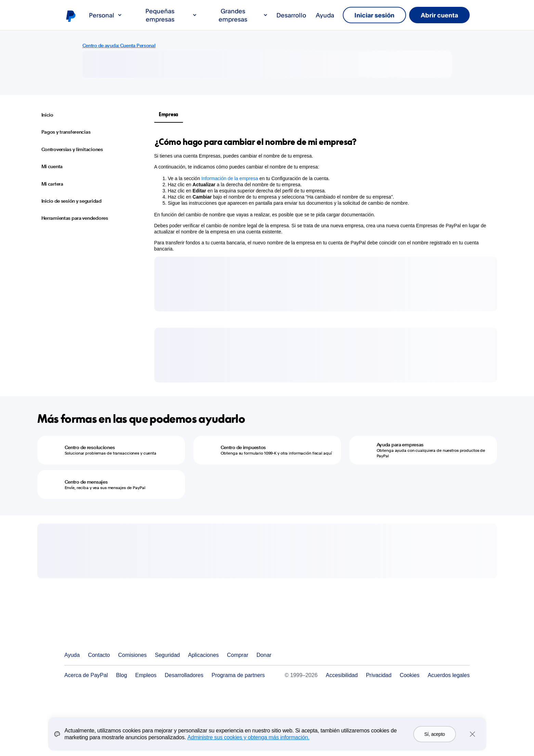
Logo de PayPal (70, 16)
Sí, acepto (434, 734)
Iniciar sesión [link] (374, 15)
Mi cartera (52, 184)
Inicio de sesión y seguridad (71, 201)
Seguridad (167, 655)
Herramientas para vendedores (75, 218)
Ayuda (325, 15)
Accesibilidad (342, 675)
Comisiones (132, 655)
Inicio (47, 115)
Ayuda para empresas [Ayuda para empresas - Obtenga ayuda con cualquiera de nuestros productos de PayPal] (400, 445)
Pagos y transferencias (66, 132)
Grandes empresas (243, 15)
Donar (264, 655)
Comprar (238, 655)
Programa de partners (238, 675)
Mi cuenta (52, 166)
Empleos (146, 675)
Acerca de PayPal (86, 675)
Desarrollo (291, 15)
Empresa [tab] (168, 114)
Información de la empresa (230, 178)
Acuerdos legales (449, 675)
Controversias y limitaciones (72, 149)
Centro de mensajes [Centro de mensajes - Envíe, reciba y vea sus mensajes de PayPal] (86, 482)
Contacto (99, 655)
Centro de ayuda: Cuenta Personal (119, 45)
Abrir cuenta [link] (439, 15)
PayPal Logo (97, 630)
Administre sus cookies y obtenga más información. (249, 737)
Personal (106, 15)
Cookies (409, 675)
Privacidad (379, 675)
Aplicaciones (204, 655)
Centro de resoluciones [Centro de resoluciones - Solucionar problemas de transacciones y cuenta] (90, 447)
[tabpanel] (322, 194)
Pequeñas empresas (171, 15)
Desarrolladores (184, 675)
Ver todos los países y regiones (464, 655)
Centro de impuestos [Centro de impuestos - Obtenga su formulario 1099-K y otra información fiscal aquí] (243, 447)
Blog (121, 675)
